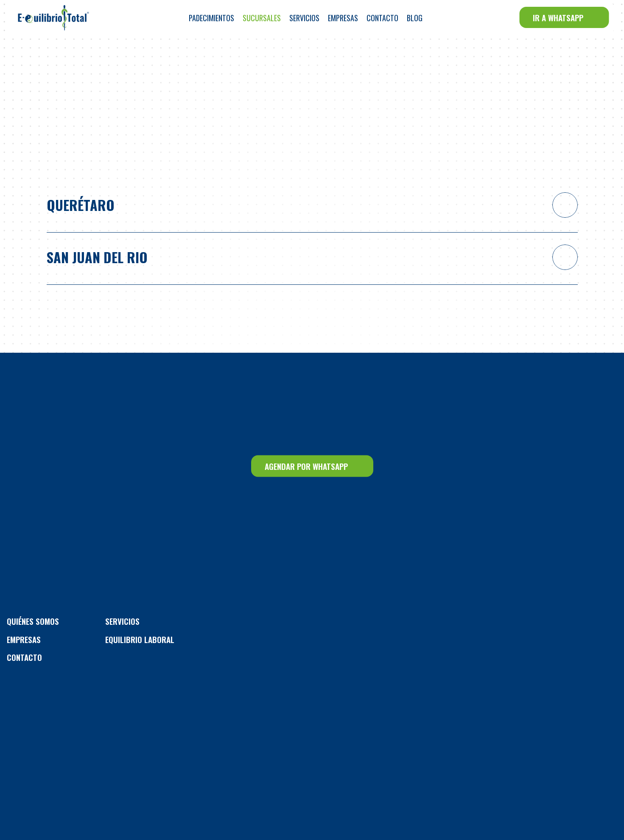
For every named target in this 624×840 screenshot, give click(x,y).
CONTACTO (24, 657)
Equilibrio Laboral (140, 639)
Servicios (122, 621)
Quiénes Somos (33, 621)
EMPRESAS (24, 639)
